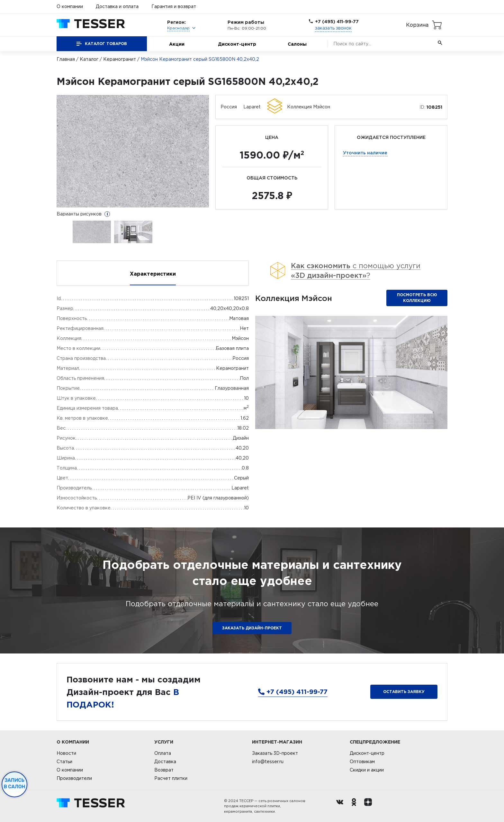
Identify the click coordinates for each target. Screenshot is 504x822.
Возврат (164, 770)
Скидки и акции (367, 770)
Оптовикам (362, 762)
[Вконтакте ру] (341, 806)
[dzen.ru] (370, 806)
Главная (66, 59)
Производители (74, 778)
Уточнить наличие (365, 153)
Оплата (163, 753)
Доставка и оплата (117, 6)
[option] (133, 151)
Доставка (165, 762)
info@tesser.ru (268, 762)
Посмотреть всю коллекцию (417, 298)
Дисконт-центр (237, 44)
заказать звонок (333, 28)
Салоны (297, 44)
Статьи (64, 762)
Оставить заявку (404, 692)
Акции (177, 44)
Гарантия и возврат (174, 6)
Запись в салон (15, 783)
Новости (66, 753)
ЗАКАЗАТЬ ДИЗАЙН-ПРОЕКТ (252, 628)
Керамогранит (120, 59)
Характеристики (153, 274)
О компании (70, 6)
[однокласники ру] (355, 806)
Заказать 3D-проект (275, 753)
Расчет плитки (171, 778)
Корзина (417, 25)
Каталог (89, 59)
